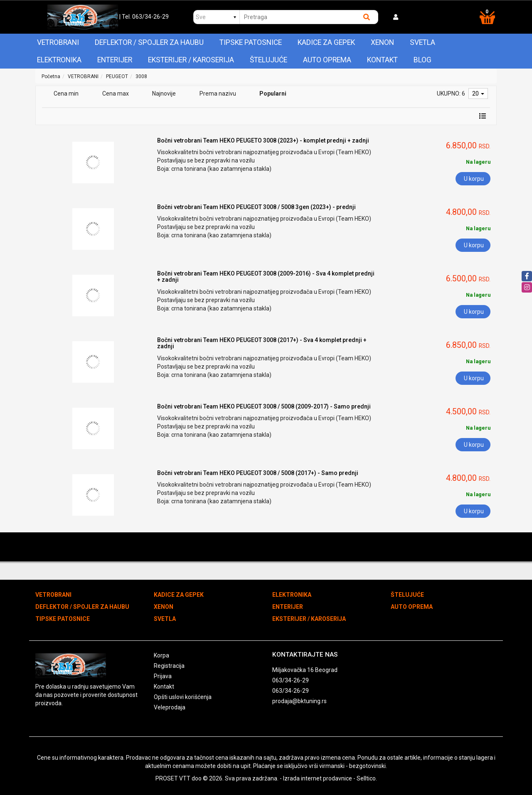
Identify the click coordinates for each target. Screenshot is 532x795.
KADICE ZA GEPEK (326, 42)
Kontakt (382, 60)
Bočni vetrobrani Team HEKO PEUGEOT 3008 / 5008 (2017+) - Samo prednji (258, 473)
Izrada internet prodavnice (318, 778)
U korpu (474, 179)
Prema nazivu (218, 94)
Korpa (161, 655)
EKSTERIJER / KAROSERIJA (191, 60)
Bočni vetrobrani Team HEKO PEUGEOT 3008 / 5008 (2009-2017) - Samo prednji (264, 406)
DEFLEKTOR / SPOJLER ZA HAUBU (149, 42)
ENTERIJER (115, 60)
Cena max (116, 94)
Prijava (163, 676)
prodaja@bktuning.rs (299, 701)
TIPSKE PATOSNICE (251, 42)
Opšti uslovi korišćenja (183, 697)
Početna (51, 76)
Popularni (273, 94)
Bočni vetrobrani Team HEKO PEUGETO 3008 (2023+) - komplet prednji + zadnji (263, 140)
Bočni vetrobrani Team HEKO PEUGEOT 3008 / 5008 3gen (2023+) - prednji (256, 207)
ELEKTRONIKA (59, 60)
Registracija (169, 666)
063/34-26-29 (291, 680)
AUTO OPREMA (327, 60)
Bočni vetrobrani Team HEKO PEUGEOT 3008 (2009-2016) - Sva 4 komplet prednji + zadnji (266, 277)
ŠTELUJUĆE (268, 60)
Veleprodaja (170, 707)
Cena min (66, 94)
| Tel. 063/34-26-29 (144, 17)
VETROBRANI (58, 42)
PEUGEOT (117, 76)
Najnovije (164, 94)
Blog (422, 60)
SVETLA (422, 42)
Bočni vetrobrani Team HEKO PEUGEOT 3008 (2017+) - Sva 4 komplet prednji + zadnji (262, 343)
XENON (382, 42)
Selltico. (367, 778)
